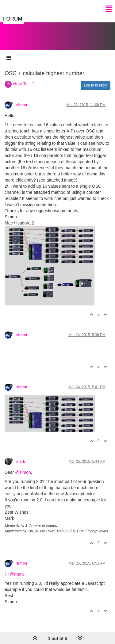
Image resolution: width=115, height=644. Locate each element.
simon (22, 105)
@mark (17, 574)
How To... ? (24, 84)
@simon (23, 472)
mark (21, 462)
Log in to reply (96, 85)
